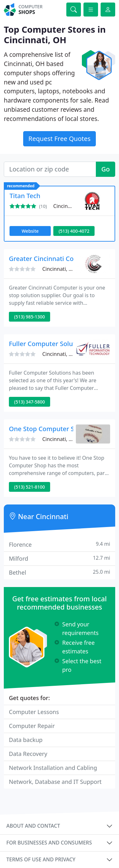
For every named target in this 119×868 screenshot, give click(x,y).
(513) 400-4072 (74, 231)
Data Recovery (28, 754)
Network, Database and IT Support (55, 782)
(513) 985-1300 (30, 317)
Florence (60, 544)
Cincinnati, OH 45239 (67, 439)
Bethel (60, 572)
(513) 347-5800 (30, 402)
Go (106, 169)
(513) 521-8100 (30, 487)
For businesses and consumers (49, 843)
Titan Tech (25, 196)
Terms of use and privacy (41, 859)
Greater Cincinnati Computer (53, 259)
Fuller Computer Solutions (48, 344)
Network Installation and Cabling (53, 768)
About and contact (33, 826)
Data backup (26, 740)
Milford (60, 558)
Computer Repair (32, 726)
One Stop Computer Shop (47, 429)
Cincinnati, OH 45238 (67, 354)
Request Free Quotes (60, 139)
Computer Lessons (34, 712)
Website (30, 231)
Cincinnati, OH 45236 (67, 269)
